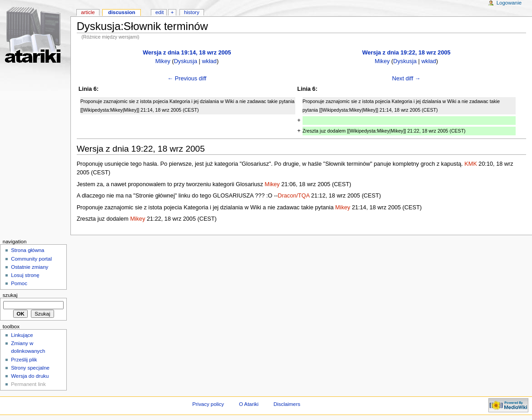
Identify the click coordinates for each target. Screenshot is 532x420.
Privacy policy (208, 404)
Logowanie (509, 3)
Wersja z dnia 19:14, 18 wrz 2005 (187, 53)
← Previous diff (187, 79)
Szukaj (10, 295)
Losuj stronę (25, 275)
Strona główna (27, 250)
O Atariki (249, 404)
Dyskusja (186, 61)
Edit (159, 12)
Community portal (31, 259)
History (192, 12)
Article (88, 12)
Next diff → (406, 79)
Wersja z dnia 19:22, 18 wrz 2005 (406, 53)
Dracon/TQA (293, 196)
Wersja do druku (30, 376)
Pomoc (19, 283)
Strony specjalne (30, 368)
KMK (471, 164)
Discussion (122, 12)
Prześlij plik (24, 360)
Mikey (163, 61)
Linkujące (22, 335)
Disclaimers (287, 404)
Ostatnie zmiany (30, 267)
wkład (209, 61)
